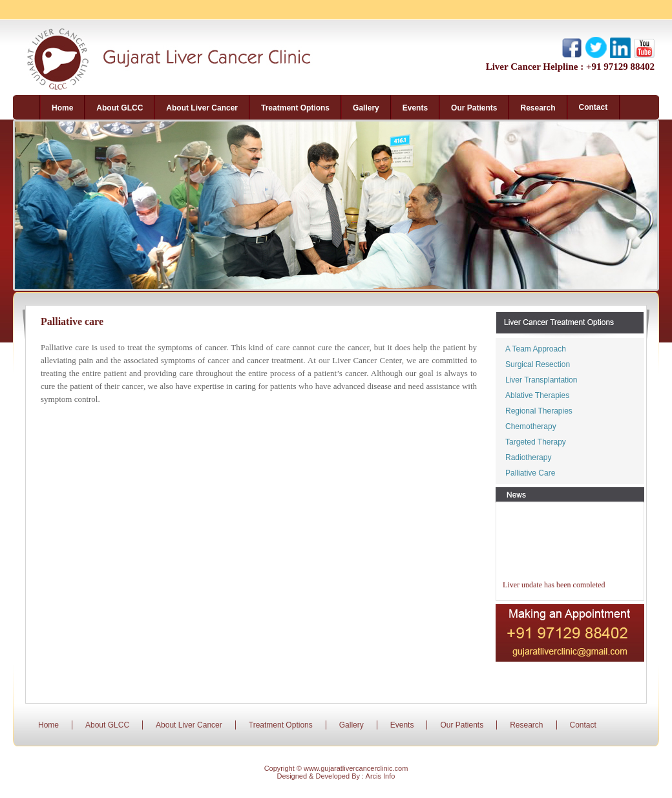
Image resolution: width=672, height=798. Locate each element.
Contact (583, 725)
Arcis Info (381, 776)
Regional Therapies (539, 411)
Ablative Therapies (537, 395)
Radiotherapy (528, 457)
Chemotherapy (531, 426)
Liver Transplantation (541, 380)
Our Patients (462, 725)
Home (48, 725)
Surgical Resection (538, 364)
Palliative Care (530, 473)
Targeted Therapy (536, 442)
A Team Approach (536, 349)
